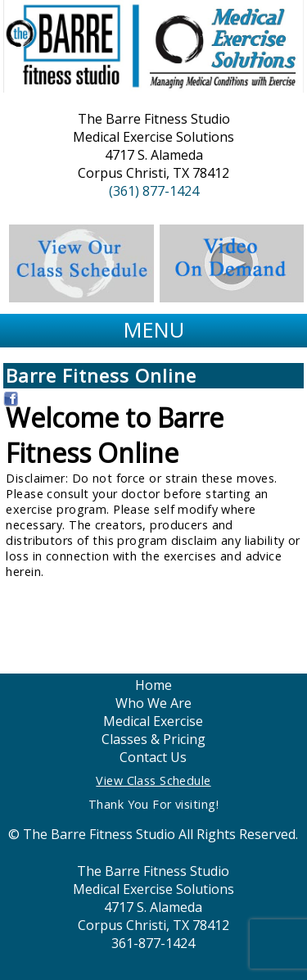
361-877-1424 (153, 943)
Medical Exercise (153, 721)
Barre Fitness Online (101, 376)
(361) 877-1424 (154, 191)
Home (153, 685)
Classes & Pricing (153, 739)
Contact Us (153, 757)
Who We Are (153, 703)
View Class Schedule (153, 780)
